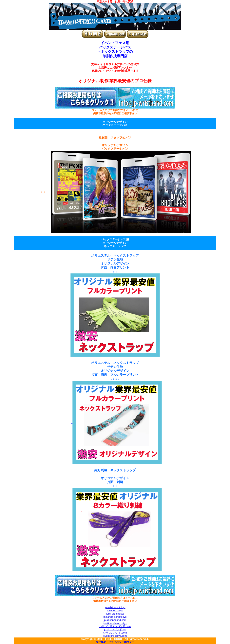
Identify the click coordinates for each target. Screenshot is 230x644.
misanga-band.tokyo (115, 617)
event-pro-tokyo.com (115, 636)
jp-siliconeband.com (115, 620)
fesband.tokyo (115, 610)
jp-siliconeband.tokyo (115, 623)
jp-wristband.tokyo (115, 607)
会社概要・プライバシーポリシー (115, 642)
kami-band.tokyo (115, 614)
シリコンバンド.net (115, 629)
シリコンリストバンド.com (115, 626)
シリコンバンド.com (115, 633)
